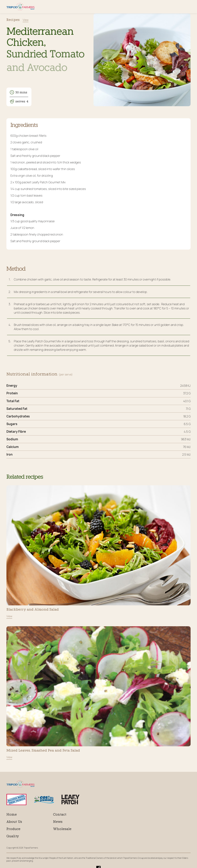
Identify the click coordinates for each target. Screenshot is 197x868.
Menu (188, 7)
